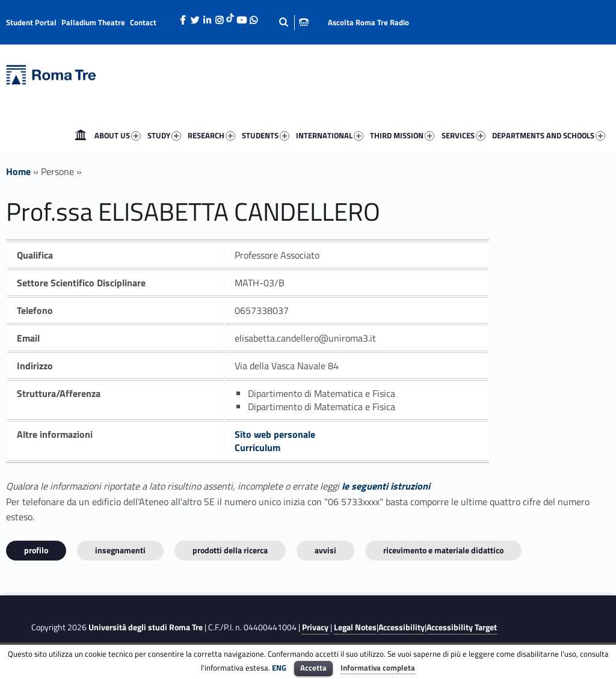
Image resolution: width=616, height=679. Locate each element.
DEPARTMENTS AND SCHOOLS (549, 135)
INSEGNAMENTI (120, 550)
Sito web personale (275, 434)
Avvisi (325, 550)
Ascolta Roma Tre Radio (368, 22)
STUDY (164, 135)
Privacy (315, 627)
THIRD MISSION (402, 135)
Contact (143, 22)
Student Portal (31, 22)
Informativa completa (378, 668)
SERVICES (464, 135)
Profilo (36, 550)
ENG (279, 668)
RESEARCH (211, 135)
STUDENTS (266, 135)
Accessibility (402, 627)
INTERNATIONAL (330, 135)
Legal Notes (355, 627)
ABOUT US (118, 135)
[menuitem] (81, 135)
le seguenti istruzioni (386, 486)
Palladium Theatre (93, 22)
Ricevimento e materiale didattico (443, 550)
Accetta (313, 668)
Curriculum (257, 447)
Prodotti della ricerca (230, 550)
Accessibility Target (462, 627)
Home (81, 135)
